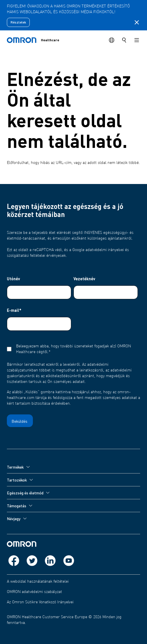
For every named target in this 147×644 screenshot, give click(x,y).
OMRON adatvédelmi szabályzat (34, 592)
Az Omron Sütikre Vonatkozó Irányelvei (40, 602)
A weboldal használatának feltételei (38, 582)
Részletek (18, 22)
